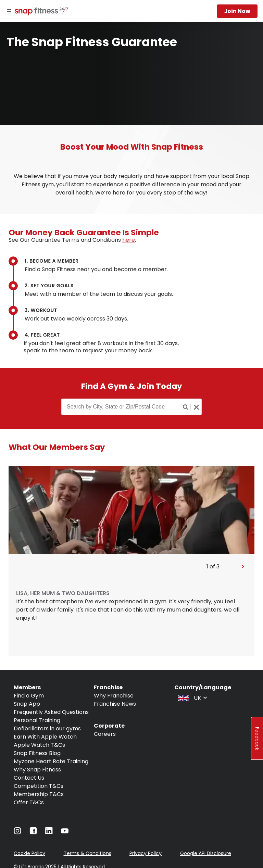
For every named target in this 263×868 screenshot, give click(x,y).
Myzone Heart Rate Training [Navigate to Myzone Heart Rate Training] (51, 761)
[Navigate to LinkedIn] (49, 832)
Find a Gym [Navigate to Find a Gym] (29, 696)
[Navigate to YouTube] (65, 833)
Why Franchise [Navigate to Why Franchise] (114, 696)
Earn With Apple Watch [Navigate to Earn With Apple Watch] (45, 737)
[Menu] (9, 11)
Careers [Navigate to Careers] (105, 734)
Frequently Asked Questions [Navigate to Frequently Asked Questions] (51, 712)
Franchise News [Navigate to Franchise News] (115, 704)
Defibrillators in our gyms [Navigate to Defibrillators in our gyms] (47, 728)
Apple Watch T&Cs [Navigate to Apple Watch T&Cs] (39, 745)
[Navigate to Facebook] (33, 833)
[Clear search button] (196, 407)
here (129, 240)
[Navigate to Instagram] (17, 833)
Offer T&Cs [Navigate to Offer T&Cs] (29, 802)
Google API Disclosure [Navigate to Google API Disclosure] (206, 853)
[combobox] (192, 697)
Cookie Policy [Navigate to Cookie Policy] (29, 853)
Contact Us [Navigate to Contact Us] (29, 778)
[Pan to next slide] (243, 567)
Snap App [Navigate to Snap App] (27, 704)
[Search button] (186, 407)
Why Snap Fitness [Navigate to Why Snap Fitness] (37, 770)
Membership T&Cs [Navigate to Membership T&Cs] (39, 794)
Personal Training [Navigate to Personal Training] (37, 720)
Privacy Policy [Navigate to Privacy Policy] (146, 853)
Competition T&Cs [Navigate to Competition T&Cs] (39, 786)
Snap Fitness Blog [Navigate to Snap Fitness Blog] (37, 753)
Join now (237, 11)
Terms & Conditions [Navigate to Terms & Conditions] (87, 853)
